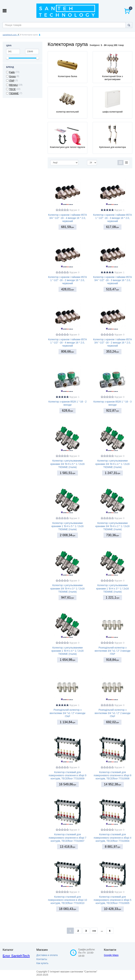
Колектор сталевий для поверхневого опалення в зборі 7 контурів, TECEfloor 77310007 (67, 838)
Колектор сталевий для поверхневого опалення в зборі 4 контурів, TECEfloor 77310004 (112, 838)
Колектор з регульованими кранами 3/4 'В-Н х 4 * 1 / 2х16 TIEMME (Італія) (112, 464)
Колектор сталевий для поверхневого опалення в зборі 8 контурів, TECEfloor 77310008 (112, 775)
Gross (12, 76)
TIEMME (14, 93)
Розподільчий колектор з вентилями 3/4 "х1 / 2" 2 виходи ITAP (113, 713)
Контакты (42, 959)
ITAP (12, 81)
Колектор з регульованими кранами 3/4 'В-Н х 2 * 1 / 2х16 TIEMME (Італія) (112, 526)
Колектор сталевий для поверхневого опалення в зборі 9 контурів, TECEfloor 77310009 (67, 775)
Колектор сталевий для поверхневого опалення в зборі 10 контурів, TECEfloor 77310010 (67, 900)
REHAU (13, 85)
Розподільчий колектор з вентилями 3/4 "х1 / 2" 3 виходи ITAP (113, 651)
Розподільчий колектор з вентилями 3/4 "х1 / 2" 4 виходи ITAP (68, 713)
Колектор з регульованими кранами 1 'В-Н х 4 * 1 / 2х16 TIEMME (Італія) (68, 651)
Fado (12, 72)
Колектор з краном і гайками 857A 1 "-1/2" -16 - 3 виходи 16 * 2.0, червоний (112, 218)
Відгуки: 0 (75, 210)
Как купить (42, 963)
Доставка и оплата (47, 955)
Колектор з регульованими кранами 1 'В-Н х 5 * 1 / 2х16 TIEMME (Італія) (68, 526)
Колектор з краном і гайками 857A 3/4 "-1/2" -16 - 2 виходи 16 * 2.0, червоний (112, 343)
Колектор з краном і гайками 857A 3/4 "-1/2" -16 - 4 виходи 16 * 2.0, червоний (67, 218)
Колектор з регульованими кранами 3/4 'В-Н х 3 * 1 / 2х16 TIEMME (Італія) (67, 588)
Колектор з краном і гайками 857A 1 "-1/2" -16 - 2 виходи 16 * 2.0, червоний (67, 280)
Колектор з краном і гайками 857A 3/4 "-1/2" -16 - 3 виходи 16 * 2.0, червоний (112, 280)
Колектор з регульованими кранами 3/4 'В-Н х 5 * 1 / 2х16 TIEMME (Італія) (67, 464)
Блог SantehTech (16, 956)
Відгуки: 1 (120, 210)
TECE (12, 89)
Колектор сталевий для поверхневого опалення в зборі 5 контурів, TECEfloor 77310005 (112, 900)
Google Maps (111, 955)
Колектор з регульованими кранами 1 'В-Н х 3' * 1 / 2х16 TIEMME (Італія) (112, 588)
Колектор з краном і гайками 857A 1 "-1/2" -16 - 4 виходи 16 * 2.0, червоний (67, 343)
